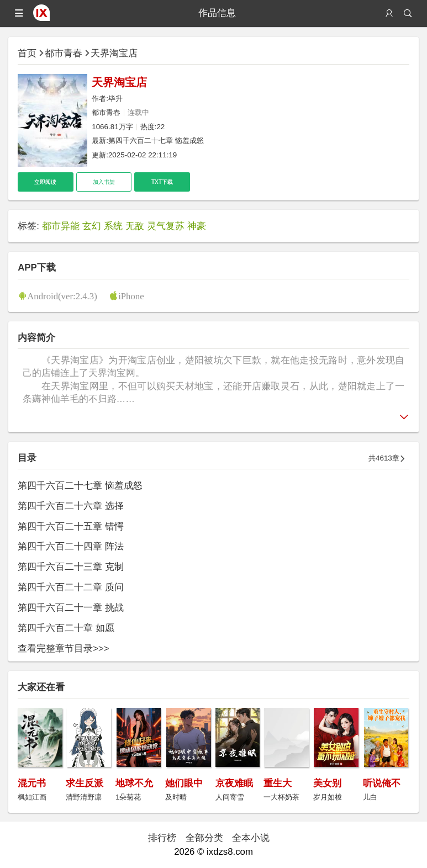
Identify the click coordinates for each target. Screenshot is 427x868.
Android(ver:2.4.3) (62, 296)
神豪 (197, 226)
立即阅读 (45, 182)
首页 (27, 53)
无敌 (135, 226)
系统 (113, 226)
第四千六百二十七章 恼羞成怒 (156, 141)
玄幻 (92, 226)
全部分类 (204, 838)
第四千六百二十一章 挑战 (71, 608)
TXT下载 (162, 182)
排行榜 (162, 838)
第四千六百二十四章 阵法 (71, 546)
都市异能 (61, 226)
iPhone (131, 296)
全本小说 (251, 838)
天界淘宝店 (114, 53)
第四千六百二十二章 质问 (71, 587)
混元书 (32, 783)
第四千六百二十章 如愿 (66, 628)
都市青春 (64, 53)
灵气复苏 (166, 226)
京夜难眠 (234, 783)
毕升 (115, 99)
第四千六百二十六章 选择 (71, 506)
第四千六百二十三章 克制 (71, 567)
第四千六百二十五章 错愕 (71, 526)
